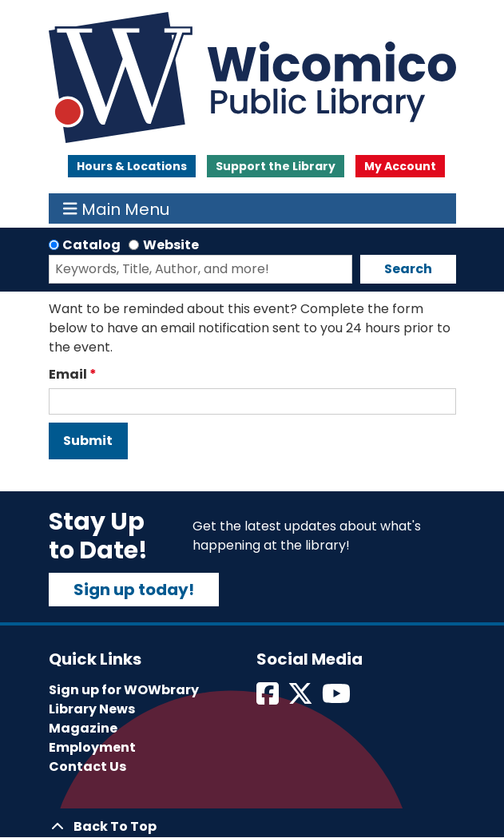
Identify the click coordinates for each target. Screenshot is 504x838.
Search (408, 269)
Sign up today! (134, 590)
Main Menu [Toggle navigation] (116, 209)
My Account (400, 166)
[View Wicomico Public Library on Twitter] (302, 699)
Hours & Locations (132, 166)
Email (68, 374)
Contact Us (87, 767)
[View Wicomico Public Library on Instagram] (337, 699)
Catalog (91, 245)
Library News (92, 709)
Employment (92, 747)
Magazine (83, 728)
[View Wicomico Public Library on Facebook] (269, 699)
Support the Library (276, 166)
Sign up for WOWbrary (124, 690)
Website (171, 245)
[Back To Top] (252, 827)
